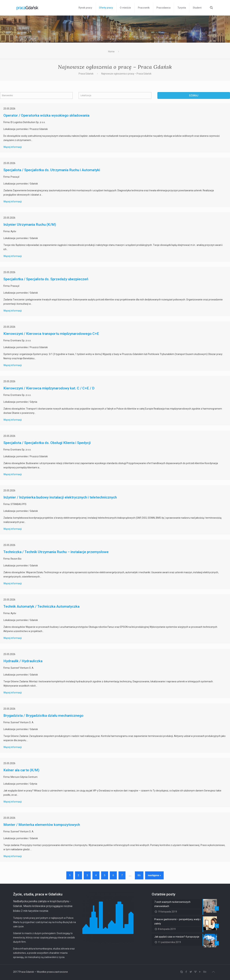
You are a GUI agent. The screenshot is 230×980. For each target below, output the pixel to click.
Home (111, 51)
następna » (154, 875)
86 (139, 875)
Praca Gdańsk (86, 74)
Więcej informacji (13, 147)
